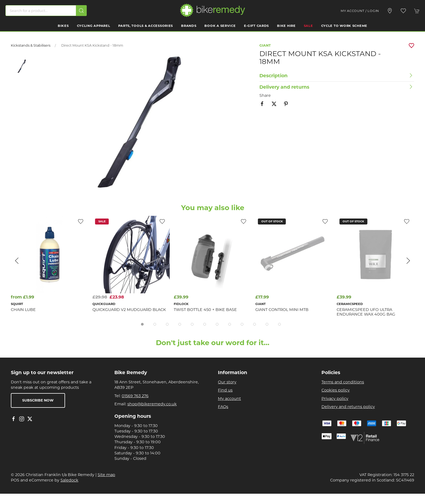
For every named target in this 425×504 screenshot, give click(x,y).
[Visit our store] (390, 11)
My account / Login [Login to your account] (360, 11)
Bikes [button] (63, 26)
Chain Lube (23, 310)
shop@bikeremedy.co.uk (152, 404)
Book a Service (220, 26)
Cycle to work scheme (344, 26)
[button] (403, 11)
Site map (106, 475)
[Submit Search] (81, 11)
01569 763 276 (135, 396)
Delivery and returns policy (348, 407)
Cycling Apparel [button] (94, 26)
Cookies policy (336, 390)
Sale (308, 26)
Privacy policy (335, 399)
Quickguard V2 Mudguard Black (129, 310)
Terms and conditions (343, 382)
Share (265, 95)
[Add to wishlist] (244, 221)
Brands (189, 26)
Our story (227, 382)
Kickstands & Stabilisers (31, 45)
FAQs (223, 407)
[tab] (142, 324)
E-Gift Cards (257, 26)
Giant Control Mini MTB (282, 310)
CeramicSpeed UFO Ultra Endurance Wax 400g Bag (366, 312)
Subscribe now (38, 400)
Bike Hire (286, 26)
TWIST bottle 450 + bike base (205, 310)
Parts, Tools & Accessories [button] (146, 26)
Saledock (69, 480)
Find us (225, 390)
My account (229, 399)
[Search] (46, 11)
